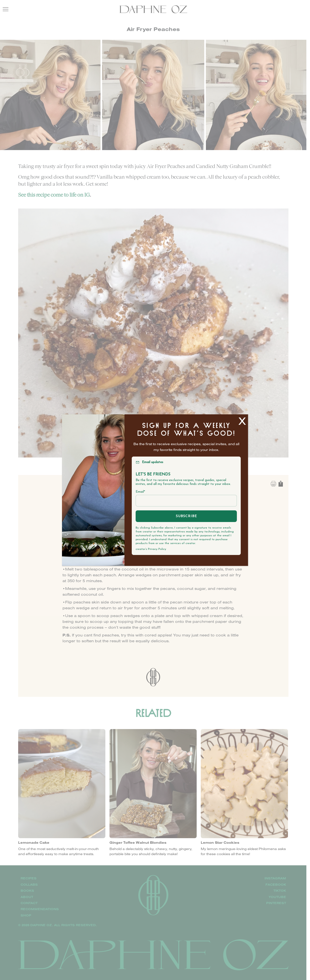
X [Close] (242, 421)
